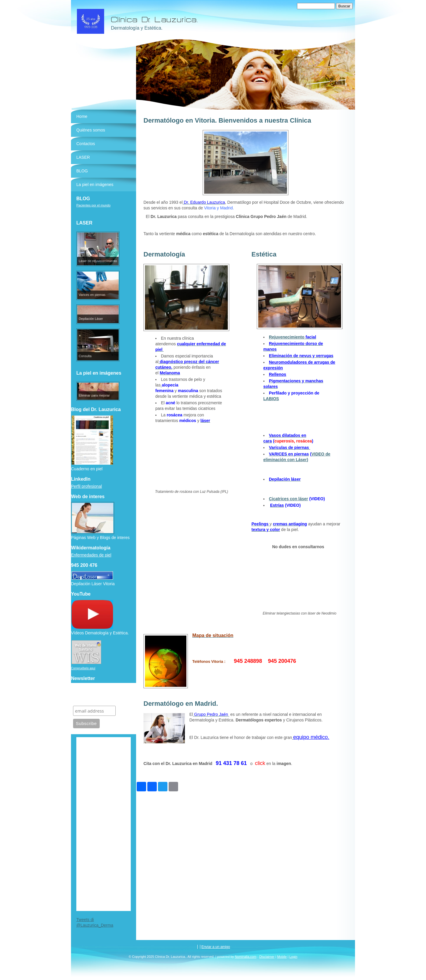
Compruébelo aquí (83, 668)
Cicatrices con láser (288, 499)
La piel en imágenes (95, 185)
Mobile (282, 957)
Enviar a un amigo (216, 947)
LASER (83, 157)
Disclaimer (267, 957)
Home (82, 116)
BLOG (82, 171)
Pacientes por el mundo (93, 205)
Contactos (86, 144)
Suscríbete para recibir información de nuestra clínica (99, 694)
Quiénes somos (91, 130)
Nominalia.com (246, 957)
